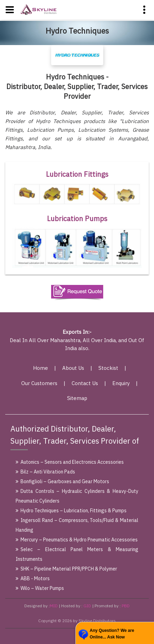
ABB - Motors (33, 578)
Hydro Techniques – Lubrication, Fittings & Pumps (71, 511)
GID (87, 606)
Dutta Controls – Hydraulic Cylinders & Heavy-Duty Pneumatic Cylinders (77, 496)
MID (54, 606)
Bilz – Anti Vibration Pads (45, 472)
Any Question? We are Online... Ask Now (112, 634)
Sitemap (77, 398)
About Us (73, 368)
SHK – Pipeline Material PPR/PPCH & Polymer (66, 569)
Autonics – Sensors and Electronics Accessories (70, 462)
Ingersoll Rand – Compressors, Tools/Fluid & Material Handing (77, 525)
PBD (126, 606)
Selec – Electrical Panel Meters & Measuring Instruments (77, 554)
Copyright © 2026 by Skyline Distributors (77, 621)
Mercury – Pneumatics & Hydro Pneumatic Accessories (77, 540)
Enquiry (121, 383)
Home (40, 368)
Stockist (108, 368)
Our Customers (39, 383)
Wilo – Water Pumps (40, 588)
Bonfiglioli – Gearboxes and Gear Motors (62, 481)
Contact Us (85, 383)
